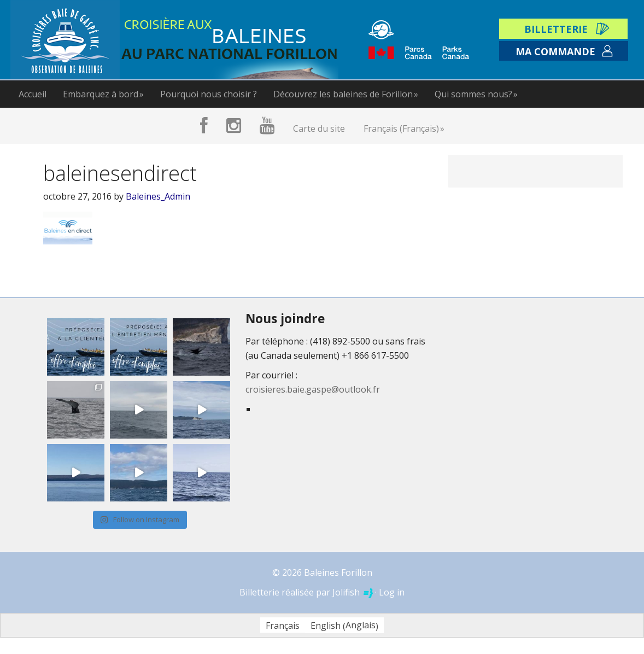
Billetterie (556, 29)
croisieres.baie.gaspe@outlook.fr (313, 389)
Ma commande (555, 51)
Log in (392, 592)
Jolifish (353, 592)
